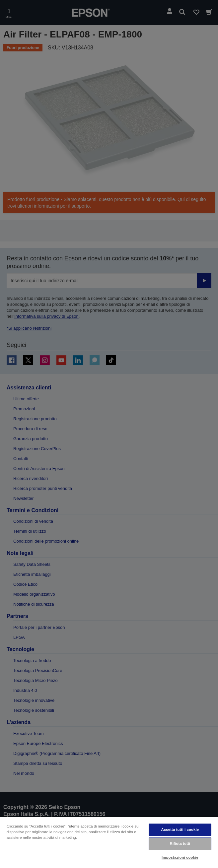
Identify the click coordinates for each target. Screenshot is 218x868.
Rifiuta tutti (180, 843)
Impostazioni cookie (180, 857)
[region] (109, 842)
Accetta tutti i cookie (180, 830)
